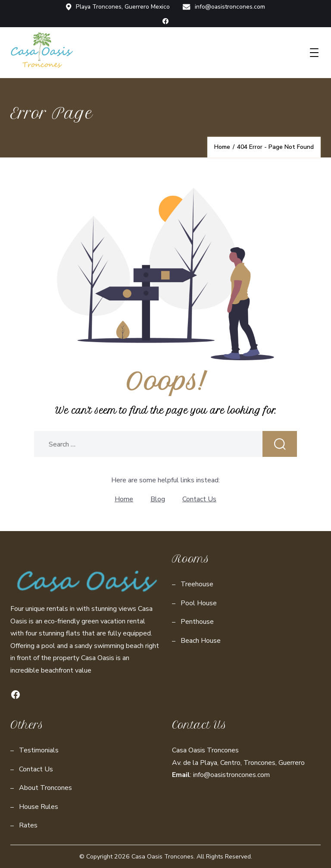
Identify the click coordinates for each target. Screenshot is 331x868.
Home (124, 499)
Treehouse (197, 584)
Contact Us (199, 499)
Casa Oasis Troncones (162, 857)
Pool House (199, 603)
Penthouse (197, 622)
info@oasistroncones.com (224, 7)
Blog (158, 499)
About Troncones (45, 788)
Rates (28, 825)
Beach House (201, 641)
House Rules (39, 807)
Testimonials (39, 750)
